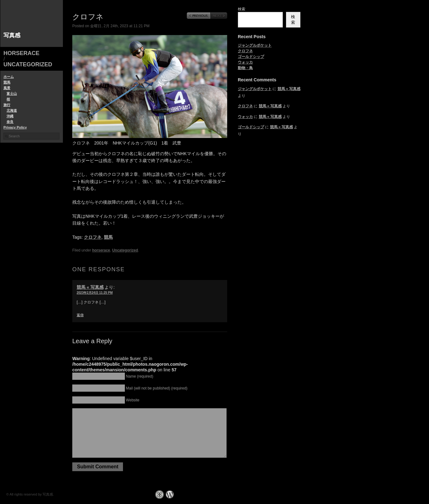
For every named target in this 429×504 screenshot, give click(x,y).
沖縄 (10, 116)
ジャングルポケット (255, 45)
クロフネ (93, 237)
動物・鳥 (245, 68)
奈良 (10, 122)
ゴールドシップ (251, 57)
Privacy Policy (15, 127)
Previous (199, 16)
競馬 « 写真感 (90, 287)
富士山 (12, 94)
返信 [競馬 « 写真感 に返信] (80, 315)
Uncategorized (28, 64)
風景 (7, 88)
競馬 (7, 82)
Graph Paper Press (160, 494)
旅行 (7, 105)
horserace (21, 53)
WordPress (170, 494)
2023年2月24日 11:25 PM (95, 293)
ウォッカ (245, 62)
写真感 (12, 35)
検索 (242, 9)
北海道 (12, 110)
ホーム (9, 77)
